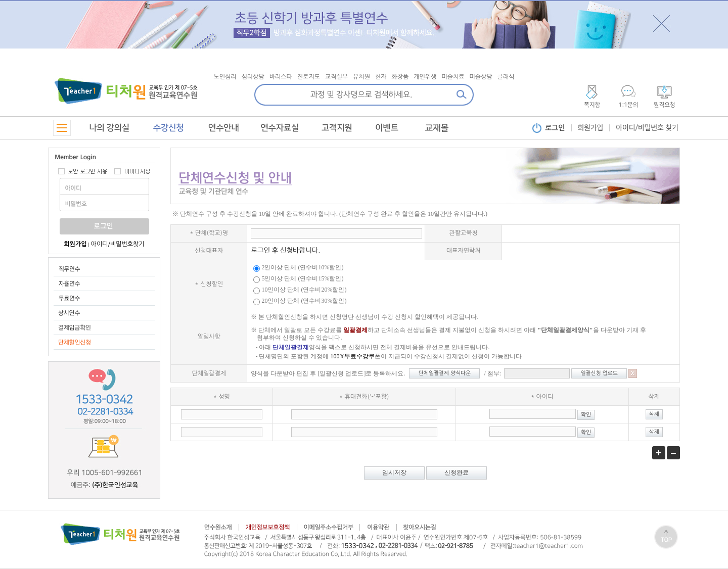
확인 (586, 415)
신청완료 (457, 472)
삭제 (654, 414)
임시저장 (394, 472)
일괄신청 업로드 (599, 373)
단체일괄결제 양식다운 (445, 373)
